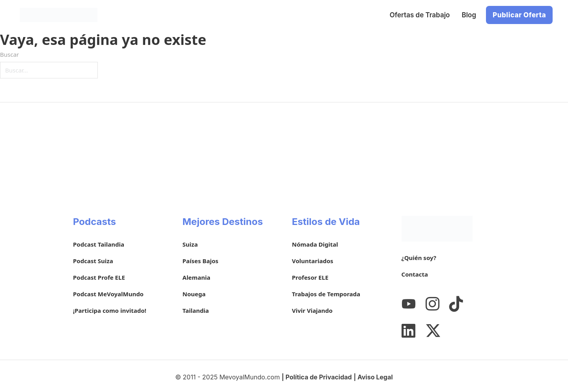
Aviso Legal (375, 377)
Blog (469, 15)
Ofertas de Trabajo (420, 15)
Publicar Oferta (519, 15)
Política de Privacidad (319, 377)
